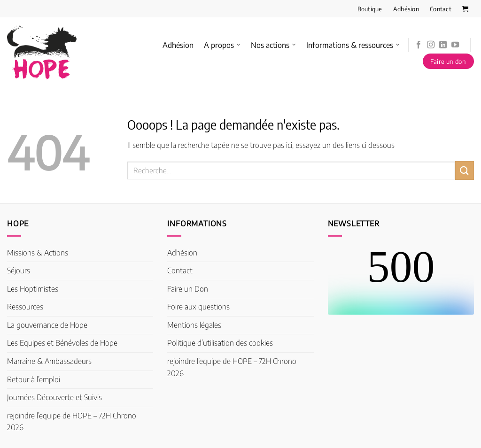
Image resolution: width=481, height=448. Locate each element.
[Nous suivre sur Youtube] (455, 45)
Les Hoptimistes (33, 289)
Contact (441, 9)
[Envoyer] (465, 170)
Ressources (25, 307)
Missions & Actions (38, 253)
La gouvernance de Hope (47, 325)
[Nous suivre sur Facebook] (419, 45)
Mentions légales (194, 325)
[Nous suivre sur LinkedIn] (443, 45)
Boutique (370, 9)
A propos (222, 45)
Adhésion (406, 9)
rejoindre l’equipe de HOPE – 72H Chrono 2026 (72, 422)
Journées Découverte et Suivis (54, 397)
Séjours (19, 270)
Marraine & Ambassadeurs (49, 361)
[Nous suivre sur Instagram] (431, 45)
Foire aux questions (198, 307)
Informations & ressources (353, 45)
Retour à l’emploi (34, 379)
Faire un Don (188, 289)
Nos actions (273, 45)
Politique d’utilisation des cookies (220, 343)
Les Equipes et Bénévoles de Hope (62, 343)
